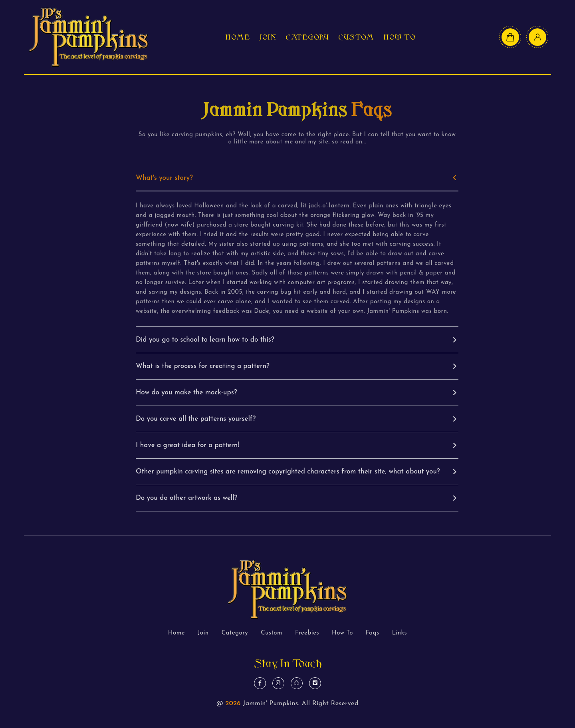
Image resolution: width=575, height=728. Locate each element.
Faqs (373, 633)
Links (400, 633)
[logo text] (89, 37)
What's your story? (164, 178)
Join (268, 37)
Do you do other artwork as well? (186, 498)
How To (399, 37)
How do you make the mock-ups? (186, 393)
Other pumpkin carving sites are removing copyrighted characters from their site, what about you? (288, 472)
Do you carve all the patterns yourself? (196, 419)
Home (238, 37)
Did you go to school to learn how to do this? (205, 340)
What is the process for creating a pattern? (203, 366)
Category (307, 37)
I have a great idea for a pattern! (187, 445)
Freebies (307, 633)
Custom (356, 37)
